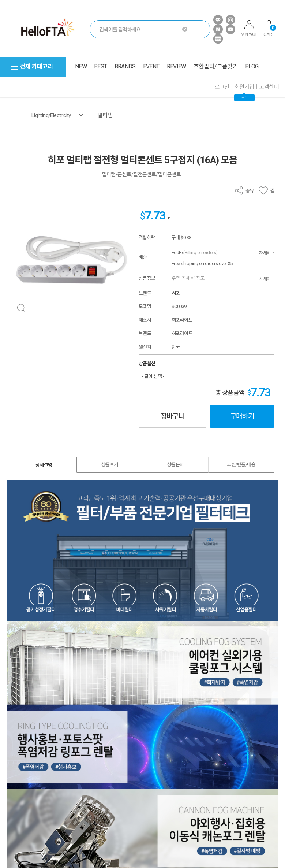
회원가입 (244, 87)
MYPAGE (249, 29)
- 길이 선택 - (153, 376)
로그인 (222, 87)
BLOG (252, 66)
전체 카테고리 (32, 66)
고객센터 (269, 87)
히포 (176, 293)
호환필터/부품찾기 (216, 66)
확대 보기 (21, 308)
